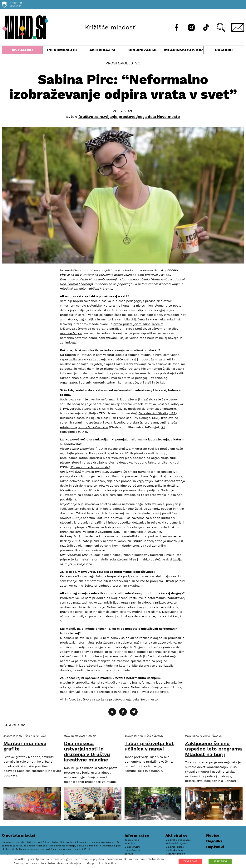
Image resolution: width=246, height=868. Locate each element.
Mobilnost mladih (175, 854)
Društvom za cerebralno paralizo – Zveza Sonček (109, 329)
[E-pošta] (238, 27)
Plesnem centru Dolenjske (82, 306)
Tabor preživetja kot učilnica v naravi (149, 746)
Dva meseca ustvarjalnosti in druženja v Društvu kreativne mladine (87, 752)
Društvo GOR (69, 518)
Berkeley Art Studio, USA (157, 413)
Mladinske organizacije (178, 840)
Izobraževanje (132, 850)
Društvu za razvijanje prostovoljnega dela (113, 275)
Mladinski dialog (175, 847)
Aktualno (22, 51)
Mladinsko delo (74, 736)
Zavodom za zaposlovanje (82, 495)
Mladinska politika (197, 736)
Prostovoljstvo (123, 63)
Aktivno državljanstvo (177, 843)
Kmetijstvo (130, 843)
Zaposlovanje (132, 840)
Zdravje (129, 854)
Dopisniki (215, 847)
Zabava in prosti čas (17, 736)
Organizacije (143, 51)
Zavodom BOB (108, 532)
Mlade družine (133, 847)
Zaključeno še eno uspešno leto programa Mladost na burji (214, 749)
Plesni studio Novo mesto (90, 467)
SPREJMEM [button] (220, 861)
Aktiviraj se (103, 51)
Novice (213, 835)
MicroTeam (149, 422)
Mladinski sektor (183, 51)
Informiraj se (63, 51)
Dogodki (224, 50)
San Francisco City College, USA (134, 418)
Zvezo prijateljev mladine (132, 324)
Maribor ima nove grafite (25, 746)
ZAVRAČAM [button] (190, 861)
